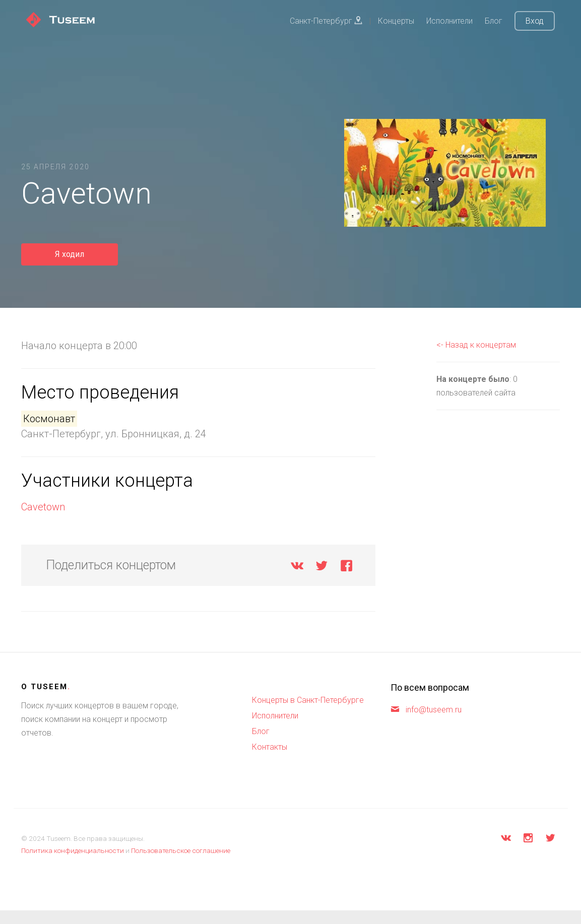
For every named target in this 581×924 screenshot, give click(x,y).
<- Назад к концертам (476, 345)
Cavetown (43, 507)
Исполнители (449, 21)
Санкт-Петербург (326, 21)
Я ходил (70, 254)
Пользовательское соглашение (181, 850)
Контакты (270, 747)
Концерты (396, 21)
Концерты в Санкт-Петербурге (308, 700)
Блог (494, 21)
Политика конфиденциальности (73, 850)
